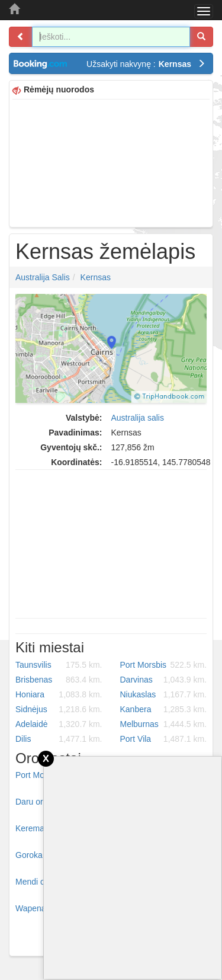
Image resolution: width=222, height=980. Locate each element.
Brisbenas (59, 680)
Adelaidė (59, 724)
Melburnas (164, 724)
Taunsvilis (59, 665)
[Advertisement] (111, 162)
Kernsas (96, 277)
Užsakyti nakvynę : (146, 64)
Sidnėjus (59, 709)
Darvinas (164, 680)
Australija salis (43, 277)
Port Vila (164, 739)
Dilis (59, 739)
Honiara (59, 694)
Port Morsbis (164, 665)
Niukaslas (164, 694)
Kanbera (164, 709)
